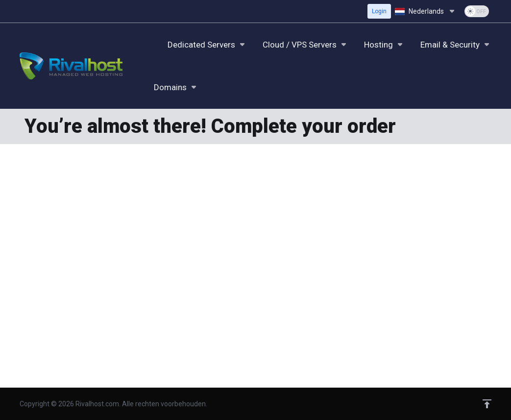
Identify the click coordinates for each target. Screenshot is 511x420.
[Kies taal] (426, 11)
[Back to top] (487, 404)
